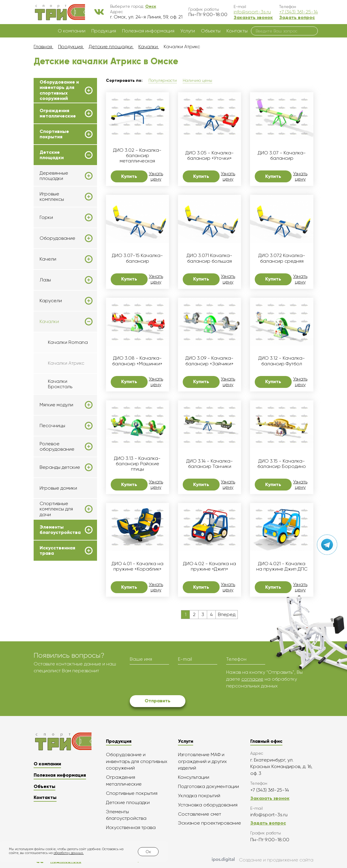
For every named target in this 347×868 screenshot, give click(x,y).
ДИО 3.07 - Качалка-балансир (282, 156)
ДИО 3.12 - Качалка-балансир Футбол (282, 361)
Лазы (45, 280)
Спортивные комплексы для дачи (56, 509)
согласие (252, 679)
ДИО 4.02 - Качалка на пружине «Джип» (210, 566)
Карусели (51, 301)
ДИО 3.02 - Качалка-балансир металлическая (137, 156)
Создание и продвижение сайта (263, 860)
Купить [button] (129, 176)
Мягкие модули (56, 405)
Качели (48, 259)
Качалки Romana (68, 342)
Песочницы (52, 426)
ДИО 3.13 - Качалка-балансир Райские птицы (137, 464)
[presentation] (175, 681)
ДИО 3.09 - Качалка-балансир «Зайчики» (210, 361)
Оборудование (57, 238)
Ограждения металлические (58, 113)
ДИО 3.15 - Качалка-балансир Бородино (282, 464)
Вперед (227, 614)
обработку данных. (69, 853)
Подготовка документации (208, 786)
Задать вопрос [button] (297, 17)
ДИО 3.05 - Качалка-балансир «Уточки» (210, 156)
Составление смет (200, 814)
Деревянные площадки (54, 176)
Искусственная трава (57, 551)
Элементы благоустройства (60, 530)
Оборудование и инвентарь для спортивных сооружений (59, 90)
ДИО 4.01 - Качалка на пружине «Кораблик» (137, 566)
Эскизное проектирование (210, 823)
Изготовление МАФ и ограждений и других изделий (202, 761)
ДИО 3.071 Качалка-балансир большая (210, 258)
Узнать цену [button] (156, 176)
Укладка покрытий (199, 796)
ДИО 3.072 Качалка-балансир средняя (282, 258)
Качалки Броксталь (60, 384)
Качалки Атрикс (66, 363)
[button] (151, 6)
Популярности (163, 80)
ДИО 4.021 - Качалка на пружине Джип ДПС (282, 566)
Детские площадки (52, 155)
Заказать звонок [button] (253, 17)
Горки (46, 217)
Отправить (158, 701)
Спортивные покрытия (54, 134)
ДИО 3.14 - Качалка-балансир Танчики (210, 464)
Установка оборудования (208, 805)
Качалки (49, 322)
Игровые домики (58, 488)
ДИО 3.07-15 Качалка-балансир (137, 258)
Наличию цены (197, 80)
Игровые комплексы (52, 197)
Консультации (194, 777)
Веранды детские (60, 467)
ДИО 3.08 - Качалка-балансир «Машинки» (137, 361)
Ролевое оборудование (57, 446)
